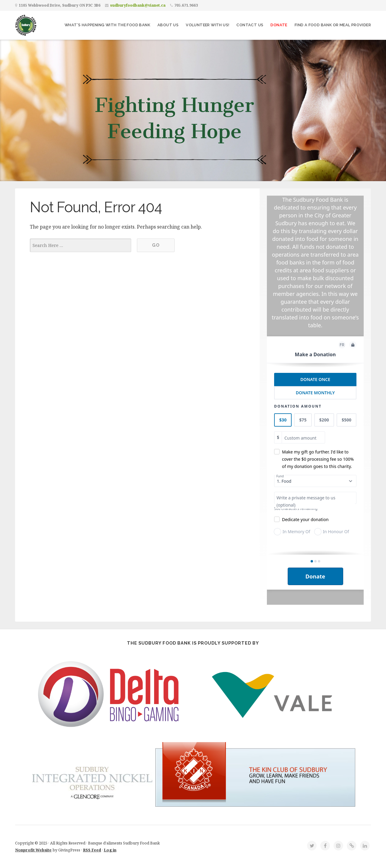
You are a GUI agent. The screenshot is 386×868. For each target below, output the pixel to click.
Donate (279, 25)
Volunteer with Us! (207, 25)
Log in (110, 850)
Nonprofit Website (33, 850)
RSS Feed (92, 850)
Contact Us (250, 25)
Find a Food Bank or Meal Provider (333, 25)
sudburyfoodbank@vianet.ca (138, 5)
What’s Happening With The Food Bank (107, 25)
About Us (168, 25)
